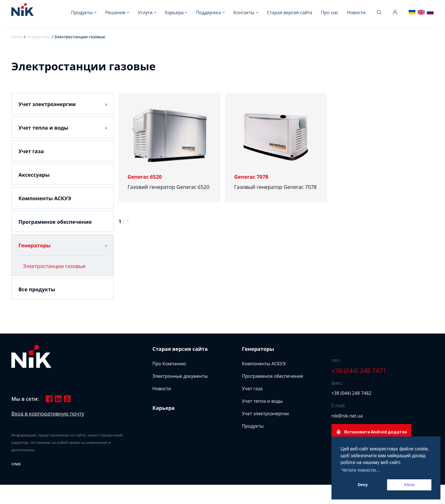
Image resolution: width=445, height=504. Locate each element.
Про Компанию (169, 364)
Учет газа (31, 151)
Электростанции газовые (54, 266)
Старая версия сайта (289, 12)
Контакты (244, 12)
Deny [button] (363, 485)
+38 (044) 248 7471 (359, 370)
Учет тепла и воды (43, 128)
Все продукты (37, 289)
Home (17, 37)
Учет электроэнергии (47, 104)
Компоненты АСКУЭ (45, 198)
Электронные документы (180, 376)
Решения (115, 12)
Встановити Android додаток (371, 432)
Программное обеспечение (55, 222)
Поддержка (208, 12)
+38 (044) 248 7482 (351, 393)
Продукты (82, 12)
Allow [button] (409, 485)
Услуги (145, 12)
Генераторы (38, 37)
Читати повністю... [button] (361, 470)
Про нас (329, 12)
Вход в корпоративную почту (48, 414)
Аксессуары (34, 175)
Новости (356, 12)
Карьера (174, 12)
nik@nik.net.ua (347, 416)
